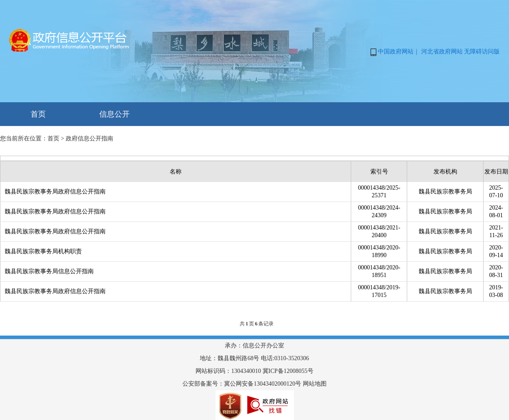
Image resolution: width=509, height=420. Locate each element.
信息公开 (115, 114)
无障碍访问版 (482, 52)
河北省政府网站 (442, 52)
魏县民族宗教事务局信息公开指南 (49, 271)
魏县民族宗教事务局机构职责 (43, 251)
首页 (38, 114)
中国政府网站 (396, 52)
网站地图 (315, 384)
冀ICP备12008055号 (288, 371)
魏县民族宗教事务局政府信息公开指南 (55, 192)
